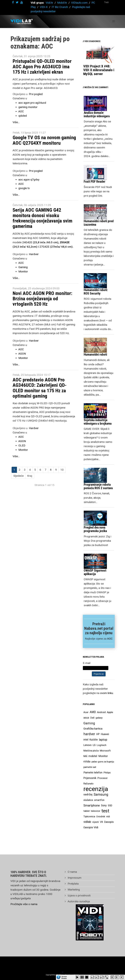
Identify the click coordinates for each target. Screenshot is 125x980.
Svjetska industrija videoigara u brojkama (98, 422)
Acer (86, 712)
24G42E (27, 242)
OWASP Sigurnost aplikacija (95, 572)
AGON (22, 354)
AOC (21, 111)
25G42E (65, 242)
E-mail (87, 663)
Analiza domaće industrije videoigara (97, 114)
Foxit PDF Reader (95, 182)
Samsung (101, 794)
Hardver (34, 254)
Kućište (94, 740)
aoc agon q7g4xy (29, 180)
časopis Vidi (91, 827)
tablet (87, 811)
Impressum (74, 878)
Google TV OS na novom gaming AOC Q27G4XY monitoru (44, 140)
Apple (110, 712)
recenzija (96, 789)
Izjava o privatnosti (79, 895)
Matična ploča (91, 751)
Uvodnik (101, 816)
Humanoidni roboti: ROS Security (96, 292)
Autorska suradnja (78, 901)
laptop (103, 740)
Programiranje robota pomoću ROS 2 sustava (98, 486)
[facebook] (13, 2)
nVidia (87, 761)
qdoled (23, 116)
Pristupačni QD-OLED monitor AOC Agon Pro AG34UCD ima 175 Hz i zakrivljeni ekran (42, 66)
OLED (22, 445)
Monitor (23, 271)
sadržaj (88, 794)
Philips (107, 773)
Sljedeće (18, 476)
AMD (93, 712)
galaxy (99, 718)
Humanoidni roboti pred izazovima (99, 223)
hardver (89, 734)
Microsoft (105, 751)
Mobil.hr (62, 3)
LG (94, 745)
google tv (24, 188)
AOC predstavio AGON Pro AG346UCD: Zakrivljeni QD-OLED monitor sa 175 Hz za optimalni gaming (40, 388)
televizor (96, 811)
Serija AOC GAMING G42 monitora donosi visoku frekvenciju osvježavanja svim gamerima (42, 218)
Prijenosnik (90, 778)
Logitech (102, 745)
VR (101, 822)
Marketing (73, 890)
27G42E (44, 247)
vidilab (87, 822)
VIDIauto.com (79, 3)
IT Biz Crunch (60, 7)
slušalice (88, 800)
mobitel (93, 756)
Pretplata (73, 884)
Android (101, 712)
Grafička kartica (93, 729)
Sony (104, 805)
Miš (85, 756)
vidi (108, 816)
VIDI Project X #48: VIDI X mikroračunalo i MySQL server (99, 70)
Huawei (105, 734)
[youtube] (22, 2)
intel (86, 740)
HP (98, 734)
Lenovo (87, 745)
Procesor (103, 778)
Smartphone (92, 805)
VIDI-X (44, 7)
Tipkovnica (89, 816)
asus (86, 718)
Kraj (30, 476)
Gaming (23, 267)
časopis (109, 822)
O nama (72, 872)
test (105, 811)
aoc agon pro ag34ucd (32, 103)
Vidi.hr (50, 3)
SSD (110, 805)
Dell (92, 718)
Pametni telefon (93, 773)
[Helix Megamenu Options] (113, 21)
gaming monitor (28, 107)
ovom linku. (107, 693)
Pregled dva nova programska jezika (95, 529)
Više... (16, 122)
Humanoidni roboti (95, 355)
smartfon (99, 800)
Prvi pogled (36, 94)
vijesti (96, 822)
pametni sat (90, 767)
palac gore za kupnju (103, 762)
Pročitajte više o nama (24, 904)
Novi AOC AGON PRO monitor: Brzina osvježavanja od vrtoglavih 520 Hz (42, 299)
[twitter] (17, 2)
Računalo (88, 784)
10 (62, 470)
